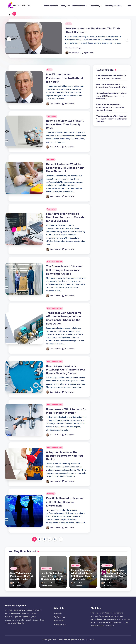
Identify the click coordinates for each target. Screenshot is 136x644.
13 (55, 539)
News (69, 24)
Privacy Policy (60, 624)
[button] (73, 48)
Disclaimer (59, 621)
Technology (52, 116)
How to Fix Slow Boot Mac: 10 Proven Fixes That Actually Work (65, 124)
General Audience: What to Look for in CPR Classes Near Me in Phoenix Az (65, 168)
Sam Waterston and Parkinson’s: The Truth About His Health (65, 78)
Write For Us (60, 617)
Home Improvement (55, 262)
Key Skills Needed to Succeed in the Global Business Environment (65, 502)
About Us (58, 613)
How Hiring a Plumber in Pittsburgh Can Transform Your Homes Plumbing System (66, 370)
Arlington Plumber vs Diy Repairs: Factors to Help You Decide (64, 456)
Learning (51, 159)
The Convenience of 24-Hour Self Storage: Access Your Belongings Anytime (65, 270)
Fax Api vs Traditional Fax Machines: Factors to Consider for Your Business (66, 217)
